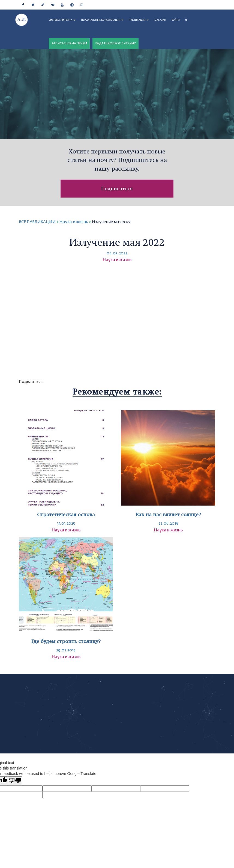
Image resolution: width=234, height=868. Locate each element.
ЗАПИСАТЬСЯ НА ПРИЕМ (69, 43)
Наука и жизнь (74, 222)
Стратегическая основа (66, 514)
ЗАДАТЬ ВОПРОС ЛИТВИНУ (115, 43)
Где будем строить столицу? (66, 641)
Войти (176, 20)
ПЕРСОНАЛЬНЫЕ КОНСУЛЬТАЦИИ (102, 20)
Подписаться (117, 188)
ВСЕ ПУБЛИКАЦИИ (37, 222)
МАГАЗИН (160, 20)
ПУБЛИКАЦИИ (139, 20)
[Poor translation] (15, 781)
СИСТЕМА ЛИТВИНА (62, 20)
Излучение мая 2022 (111, 222)
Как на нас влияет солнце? (168, 514)
